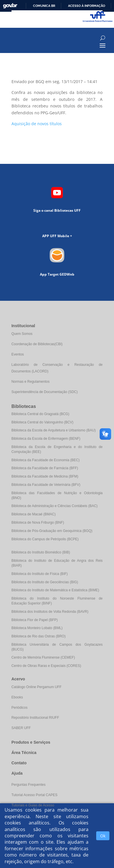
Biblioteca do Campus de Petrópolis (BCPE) (45, 539)
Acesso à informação (87, 6)
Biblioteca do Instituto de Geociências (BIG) (45, 582)
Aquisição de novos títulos (37, 124)
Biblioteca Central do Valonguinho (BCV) (42, 422)
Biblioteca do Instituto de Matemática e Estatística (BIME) (55, 590)
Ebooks (17, 697)
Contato (19, 763)
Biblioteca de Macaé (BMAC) (34, 514)
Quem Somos (22, 334)
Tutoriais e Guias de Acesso (33, 805)
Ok (103, 836)
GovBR (10, 6)
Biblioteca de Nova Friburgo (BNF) (38, 523)
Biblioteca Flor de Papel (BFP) (35, 620)
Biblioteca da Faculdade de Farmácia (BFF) (45, 468)
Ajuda (17, 773)
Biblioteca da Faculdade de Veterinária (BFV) (46, 485)
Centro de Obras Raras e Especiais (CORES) (46, 666)
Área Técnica (24, 753)
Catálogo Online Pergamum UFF (37, 687)
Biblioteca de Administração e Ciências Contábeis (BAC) (55, 506)
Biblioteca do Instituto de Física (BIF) (40, 574)
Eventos (18, 354)
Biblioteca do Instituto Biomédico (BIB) (41, 552)
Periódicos (20, 708)
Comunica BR (44, 6)
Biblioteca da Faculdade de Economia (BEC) (46, 460)
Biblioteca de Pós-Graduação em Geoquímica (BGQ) (52, 531)
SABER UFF (21, 728)
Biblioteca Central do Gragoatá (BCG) (40, 414)
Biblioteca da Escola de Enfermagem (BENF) (46, 439)
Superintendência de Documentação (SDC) (45, 392)
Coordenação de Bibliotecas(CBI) (37, 344)
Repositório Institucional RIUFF (35, 718)
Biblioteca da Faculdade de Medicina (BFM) (45, 476)
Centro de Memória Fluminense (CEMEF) (43, 657)
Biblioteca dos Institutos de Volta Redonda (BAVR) (50, 612)
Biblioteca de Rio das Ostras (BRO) (39, 636)
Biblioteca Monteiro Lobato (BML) (37, 628)
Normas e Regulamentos (31, 382)
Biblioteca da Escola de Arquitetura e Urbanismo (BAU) (54, 430)
